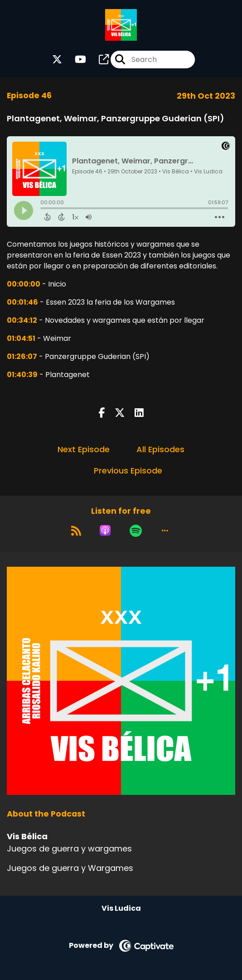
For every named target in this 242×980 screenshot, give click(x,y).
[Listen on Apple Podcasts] (105, 531)
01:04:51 (21, 338)
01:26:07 (22, 356)
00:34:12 (22, 320)
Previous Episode (128, 471)
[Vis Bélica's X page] (57, 60)
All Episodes (160, 449)
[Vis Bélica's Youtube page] (75, 60)
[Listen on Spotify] (136, 531)
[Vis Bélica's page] (98, 60)
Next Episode (84, 449)
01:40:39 (22, 375)
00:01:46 (22, 302)
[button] (165, 531)
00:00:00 (24, 284)
